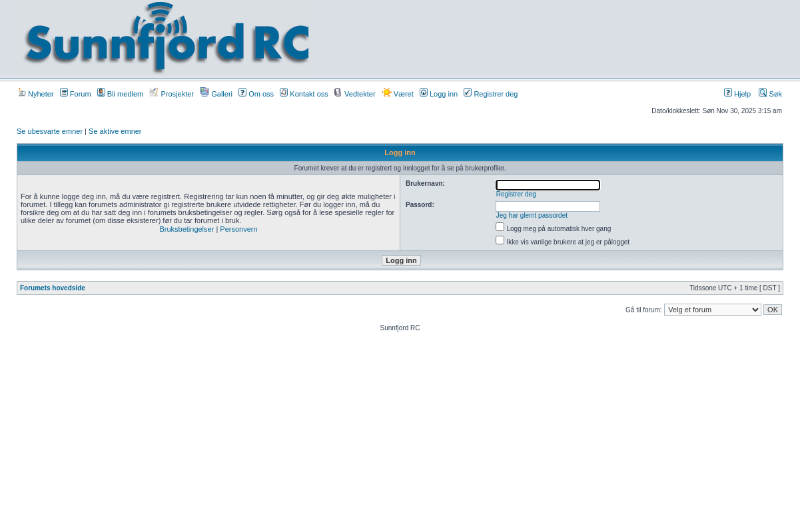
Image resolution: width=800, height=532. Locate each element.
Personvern (238, 229)
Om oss (256, 94)
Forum (76, 94)
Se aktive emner (115, 131)
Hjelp (737, 94)
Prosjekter (172, 94)
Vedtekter (355, 94)
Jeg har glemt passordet (532, 215)
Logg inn (439, 94)
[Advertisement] (556, 38)
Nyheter (36, 94)
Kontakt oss (304, 94)
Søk (770, 94)
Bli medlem (120, 94)
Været (398, 94)
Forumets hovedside (53, 288)
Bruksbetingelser (187, 229)
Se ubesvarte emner (50, 131)
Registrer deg (491, 94)
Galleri (216, 94)
